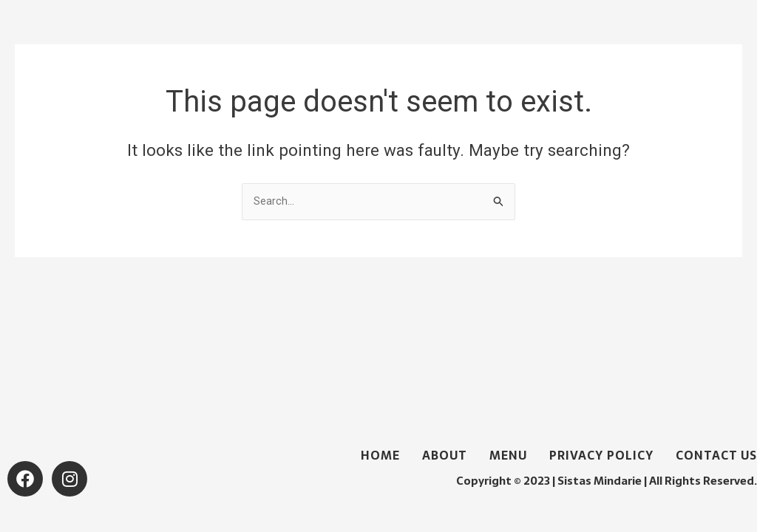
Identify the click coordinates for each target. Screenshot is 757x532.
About (445, 455)
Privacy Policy (601, 455)
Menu (508, 455)
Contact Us (716, 455)
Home (380, 455)
